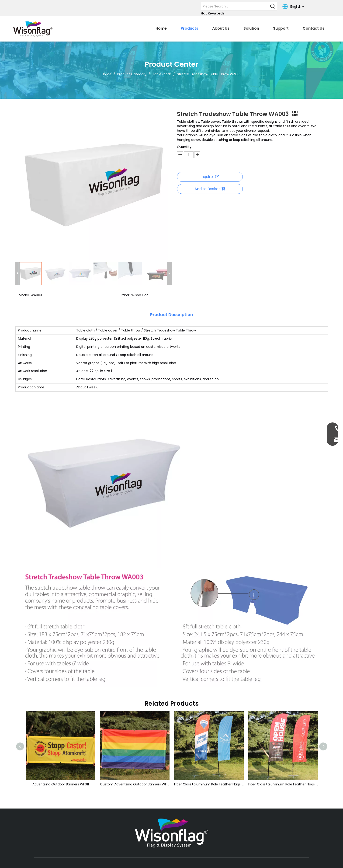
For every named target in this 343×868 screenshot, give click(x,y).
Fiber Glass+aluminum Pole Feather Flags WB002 (283, 784)
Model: (24, 295)
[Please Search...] (235, 6)
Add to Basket (210, 189)
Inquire (210, 177)
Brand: (125, 295)
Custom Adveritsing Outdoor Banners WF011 (135, 784)
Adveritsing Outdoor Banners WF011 (61, 784)
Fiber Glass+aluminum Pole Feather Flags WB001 (209, 784)
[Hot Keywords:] (273, 6)
